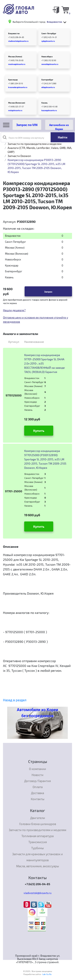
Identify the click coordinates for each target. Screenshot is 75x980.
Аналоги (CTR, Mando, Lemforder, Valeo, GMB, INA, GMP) (40, 150)
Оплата (38, 787)
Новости (37, 775)
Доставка (37, 793)
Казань (44, 103)
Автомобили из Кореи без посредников (37, 713)
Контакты (38, 799)
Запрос (48, 292)
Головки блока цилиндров (38, 824)
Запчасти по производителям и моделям (34, 144)
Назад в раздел (15, 700)
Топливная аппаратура (37, 836)
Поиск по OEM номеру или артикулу (23, 137)
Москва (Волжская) (17, 103)
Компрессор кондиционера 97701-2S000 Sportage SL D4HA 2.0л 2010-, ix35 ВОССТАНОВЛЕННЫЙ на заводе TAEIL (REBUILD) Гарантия (44, 363)
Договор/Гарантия (37, 781)
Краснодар (13, 80)
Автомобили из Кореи (59, 127)
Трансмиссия (38, 842)
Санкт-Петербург (49, 33)
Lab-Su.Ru (47, 974)
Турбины (37, 848)
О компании (37, 769)
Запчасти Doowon (19, 156)
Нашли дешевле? (14, 310)
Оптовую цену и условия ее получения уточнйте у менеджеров (35, 319)
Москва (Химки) (15, 57)
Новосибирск (47, 57)
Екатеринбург (47, 80)
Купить (39, 431)
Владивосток (14, 33)
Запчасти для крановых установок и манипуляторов (37, 857)
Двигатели (38, 818)
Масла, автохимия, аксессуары (38, 866)
